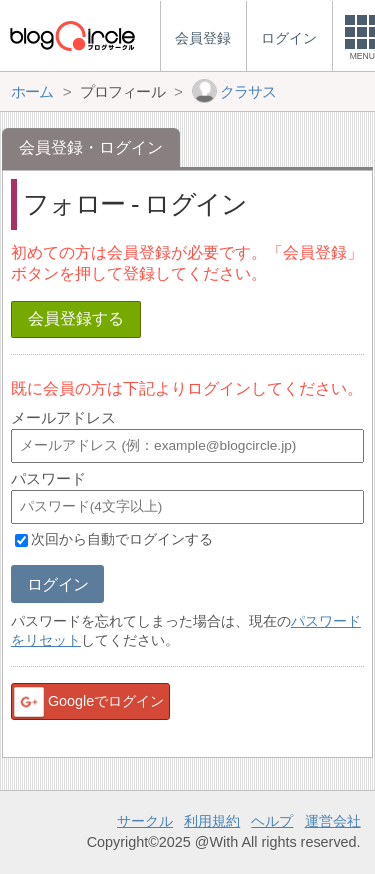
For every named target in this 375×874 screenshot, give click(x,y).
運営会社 (333, 821)
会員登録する (76, 318)
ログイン (57, 584)
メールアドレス (63, 417)
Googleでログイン (88, 702)
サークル (145, 821)
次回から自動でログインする (122, 540)
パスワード (48, 478)
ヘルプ (272, 821)
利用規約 (212, 821)
